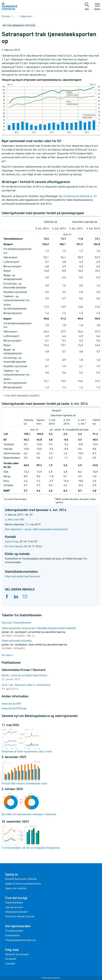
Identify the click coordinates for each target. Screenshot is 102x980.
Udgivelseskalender (17, 912)
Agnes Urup (12, 541)
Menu (97, 8)
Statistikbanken (14, 902)
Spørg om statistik (16, 888)
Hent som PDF (16, 519)
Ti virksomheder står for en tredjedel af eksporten (31, 837)
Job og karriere (14, 907)
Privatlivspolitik (14, 931)
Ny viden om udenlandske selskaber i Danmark (29, 804)
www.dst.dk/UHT (12, 704)
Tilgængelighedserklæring (20, 940)
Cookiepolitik (12, 935)
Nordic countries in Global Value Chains (24, 675)
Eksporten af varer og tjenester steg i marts (27, 741)
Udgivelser (26, 16)
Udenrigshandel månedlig (34, 644)
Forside (6, 16)
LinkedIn (10, 963)
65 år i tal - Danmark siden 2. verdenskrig (26, 685)
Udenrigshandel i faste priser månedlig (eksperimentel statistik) (39, 632)
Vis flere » (8, 655)
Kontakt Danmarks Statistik (21, 879)
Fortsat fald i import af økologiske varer (25, 773)
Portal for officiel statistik (20, 916)
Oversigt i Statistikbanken (16, 622)
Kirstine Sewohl (14, 546)
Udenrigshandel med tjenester (22, 576)
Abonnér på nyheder (17, 954)
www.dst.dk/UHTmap (14, 708)
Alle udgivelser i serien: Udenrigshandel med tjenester (36, 529)
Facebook (11, 959)
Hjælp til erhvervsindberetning (23, 883)
